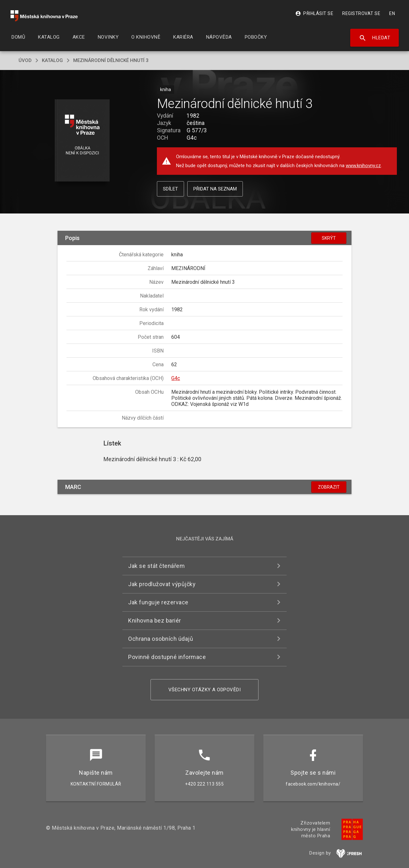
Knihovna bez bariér (155, 620)
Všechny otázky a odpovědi (205, 690)
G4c (176, 378)
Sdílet (170, 189)
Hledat (375, 38)
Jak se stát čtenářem (156, 566)
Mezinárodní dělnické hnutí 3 (111, 60)
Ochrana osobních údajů (161, 639)
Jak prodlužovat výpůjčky (162, 584)
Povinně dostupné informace (167, 657)
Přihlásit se (314, 13)
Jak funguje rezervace (158, 602)
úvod (25, 60)
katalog (52, 60)
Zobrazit (329, 487)
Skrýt (329, 238)
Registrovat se (361, 13)
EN (392, 13)
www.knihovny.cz (363, 166)
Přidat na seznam (215, 189)
